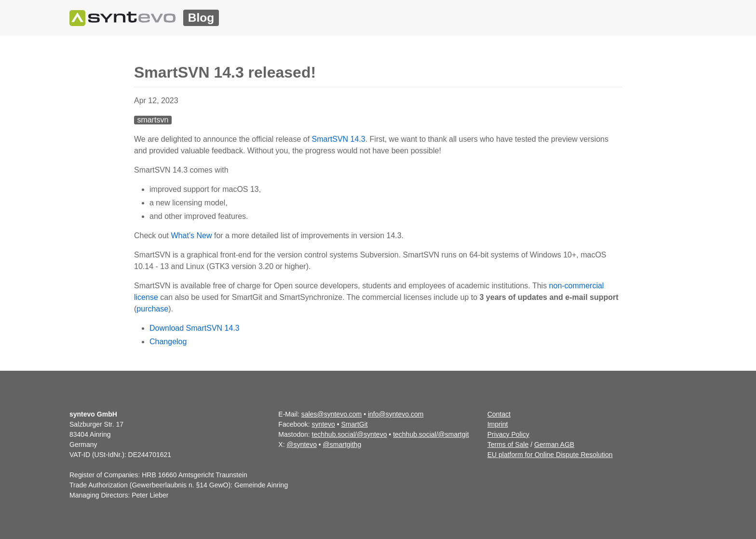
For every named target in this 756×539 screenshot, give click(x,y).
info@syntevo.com (396, 414)
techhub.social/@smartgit (431, 434)
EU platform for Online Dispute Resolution (550, 455)
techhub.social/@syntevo (350, 434)
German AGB (554, 445)
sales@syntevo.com (331, 414)
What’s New (191, 236)
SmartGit (355, 424)
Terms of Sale (508, 445)
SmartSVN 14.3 (339, 139)
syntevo (324, 424)
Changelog (168, 342)
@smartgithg (342, 445)
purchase (152, 309)
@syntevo (301, 445)
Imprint (498, 424)
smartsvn (153, 120)
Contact (499, 414)
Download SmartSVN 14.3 (195, 328)
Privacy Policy (508, 434)
